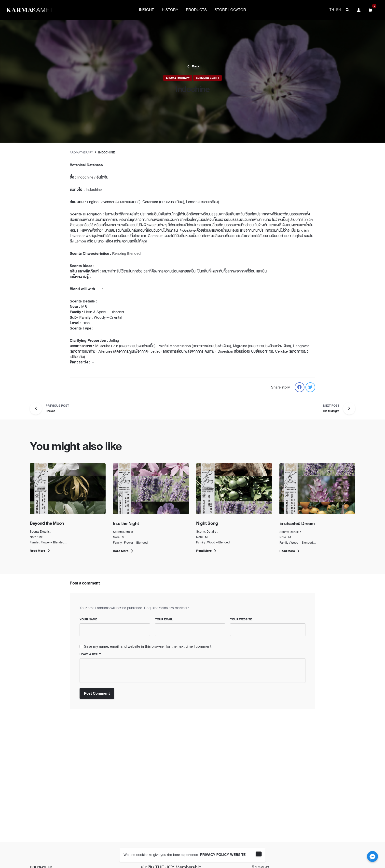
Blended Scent (207, 78)
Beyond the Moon (47, 523)
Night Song (207, 523)
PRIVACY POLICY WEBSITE (223, 855)
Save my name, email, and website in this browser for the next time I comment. (148, 646)
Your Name (88, 619)
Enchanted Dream (297, 524)
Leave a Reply (90, 654)
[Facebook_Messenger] (372, 856)
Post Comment (97, 693)
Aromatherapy (178, 78)
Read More (41, 551)
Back (192, 66)
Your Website (241, 619)
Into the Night (126, 524)
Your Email (164, 619)
